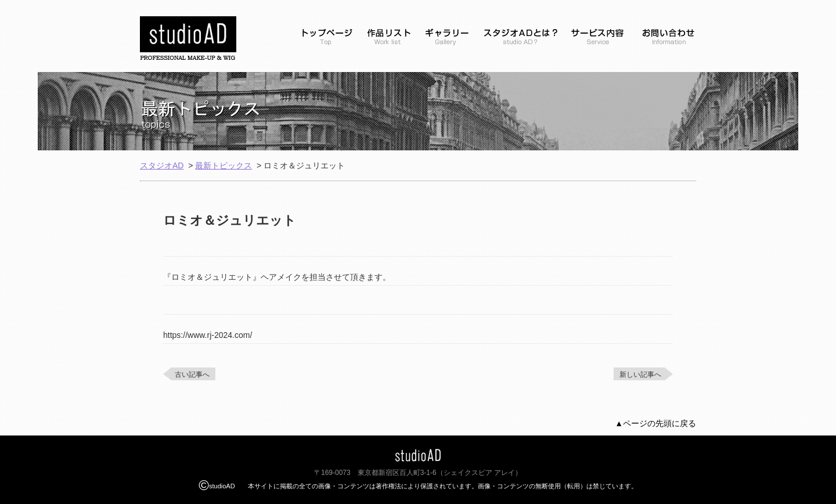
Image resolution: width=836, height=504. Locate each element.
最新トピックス (224, 165)
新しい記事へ (640, 375)
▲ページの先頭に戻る (655, 423)
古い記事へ (192, 375)
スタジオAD (162, 165)
